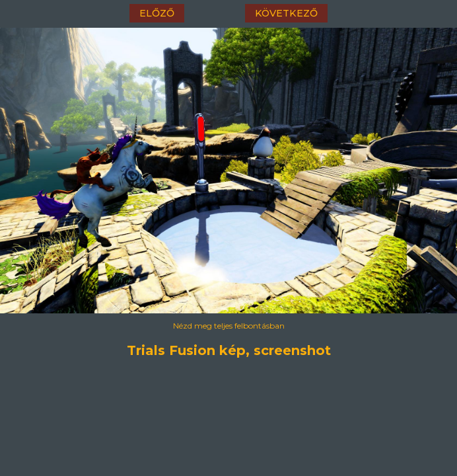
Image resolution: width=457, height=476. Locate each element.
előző (157, 13)
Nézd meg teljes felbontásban (229, 326)
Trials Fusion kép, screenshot (229, 350)
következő (286, 13)
